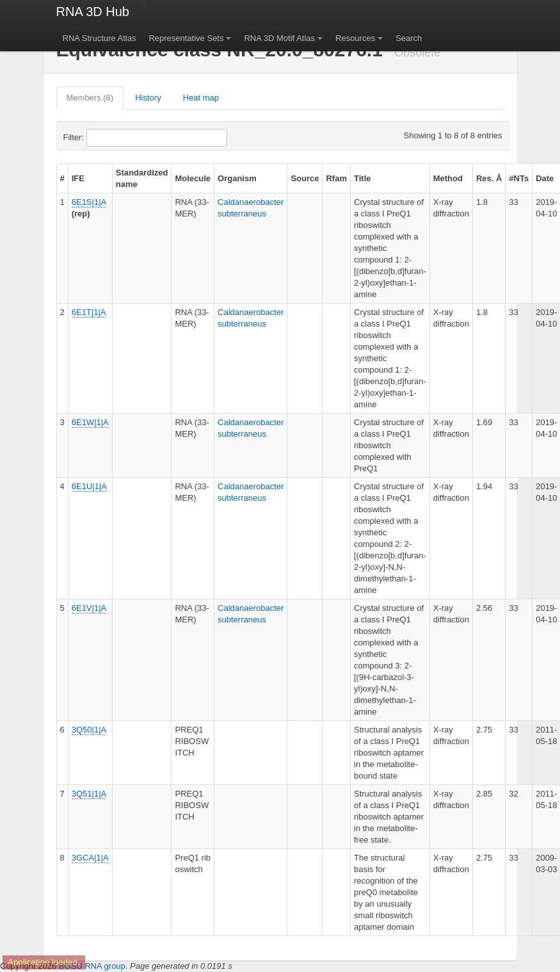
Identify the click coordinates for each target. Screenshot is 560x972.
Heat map (201, 98)
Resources (355, 38)
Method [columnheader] (448, 178)
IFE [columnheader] (78, 178)
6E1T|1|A (89, 312)
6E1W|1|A (90, 422)
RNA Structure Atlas (100, 38)
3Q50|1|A (89, 730)
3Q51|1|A (89, 794)
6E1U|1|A (89, 486)
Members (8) (90, 98)
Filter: (105, 138)
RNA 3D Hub (93, 12)
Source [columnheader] (305, 178)
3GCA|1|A (90, 858)
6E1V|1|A (89, 608)
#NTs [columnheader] (519, 178)
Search (409, 38)
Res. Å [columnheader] (489, 178)
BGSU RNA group (92, 966)
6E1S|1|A (89, 202)
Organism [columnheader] (237, 178)
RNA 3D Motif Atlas (279, 38)
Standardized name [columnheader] (142, 178)
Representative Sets (186, 38)
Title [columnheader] (363, 178)
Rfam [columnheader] (336, 178)
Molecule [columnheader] (193, 178)
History (148, 98)
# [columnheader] (62, 178)
